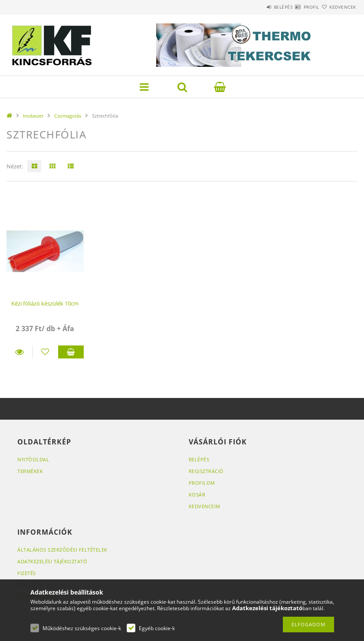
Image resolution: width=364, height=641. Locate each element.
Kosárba (71, 352)
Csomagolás (68, 116)
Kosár (197, 495)
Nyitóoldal (33, 459)
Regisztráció (206, 471)
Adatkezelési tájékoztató (52, 561)
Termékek (30, 471)
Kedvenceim (205, 506)
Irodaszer (33, 116)
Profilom (202, 483)
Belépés (257, 7)
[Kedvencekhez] (45, 352)
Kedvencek (338, 7)
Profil (296, 7)
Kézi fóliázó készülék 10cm (45, 303)
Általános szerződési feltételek (62, 550)
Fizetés (27, 573)
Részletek (19, 352)
